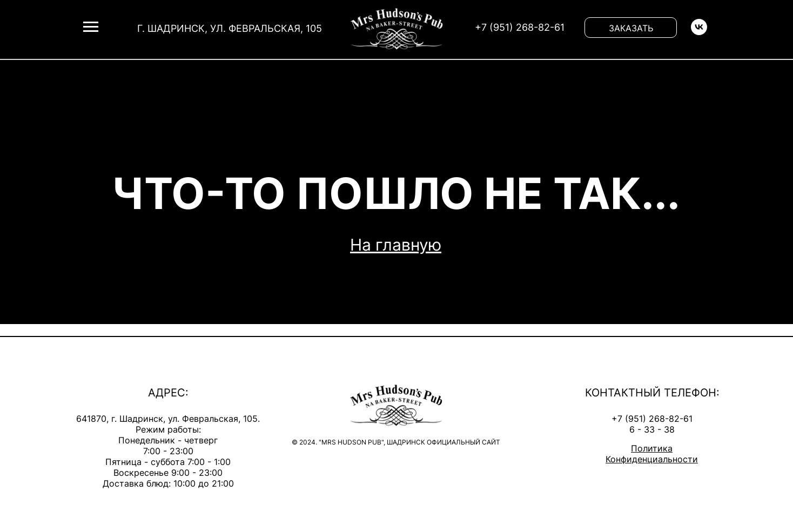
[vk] (699, 32)
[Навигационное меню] (91, 27)
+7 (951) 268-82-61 (652, 419)
